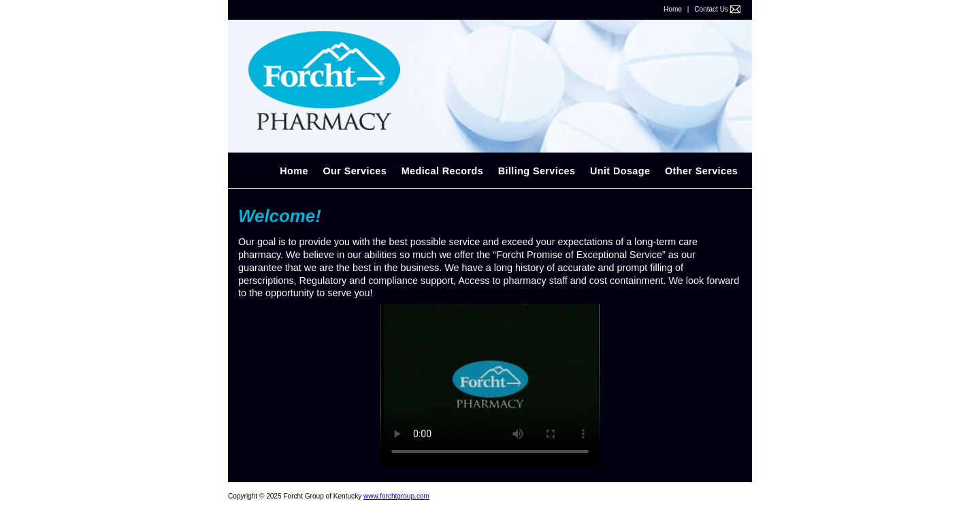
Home (673, 9)
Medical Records (442, 171)
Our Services (355, 171)
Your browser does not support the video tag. (490, 385)
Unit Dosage (620, 171)
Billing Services (537, 171)
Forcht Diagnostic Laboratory (490, 87)
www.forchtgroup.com (396, 496)
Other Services (701, 171)
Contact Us (711, 9)
